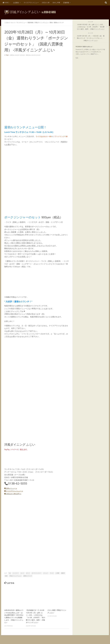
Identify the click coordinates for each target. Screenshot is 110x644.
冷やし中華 (56, 3)
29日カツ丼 (46, 3)
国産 (6, 576)
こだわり (7, 23)
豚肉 (54, 23)
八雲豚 (57, 573)
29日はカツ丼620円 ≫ (14, 494)
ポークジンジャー (37, 573)
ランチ (52, 573)
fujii (7, 55)
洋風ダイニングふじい (44, 23)
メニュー (46, 573)
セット (14, 23)
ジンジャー (16, 573)
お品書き (16, 3)
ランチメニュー (23, 23)
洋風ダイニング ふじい (15, 576)
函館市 (63, 573)
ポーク (28, 573)
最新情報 (32, 23)
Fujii (77, 58)
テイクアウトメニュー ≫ (15, 491)
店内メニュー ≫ (12, 488)
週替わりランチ (62, 23)
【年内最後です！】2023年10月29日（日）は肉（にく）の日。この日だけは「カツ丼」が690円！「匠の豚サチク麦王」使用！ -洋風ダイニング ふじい (36, 618)
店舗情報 (66, 3)
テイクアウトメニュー (31, 3)
